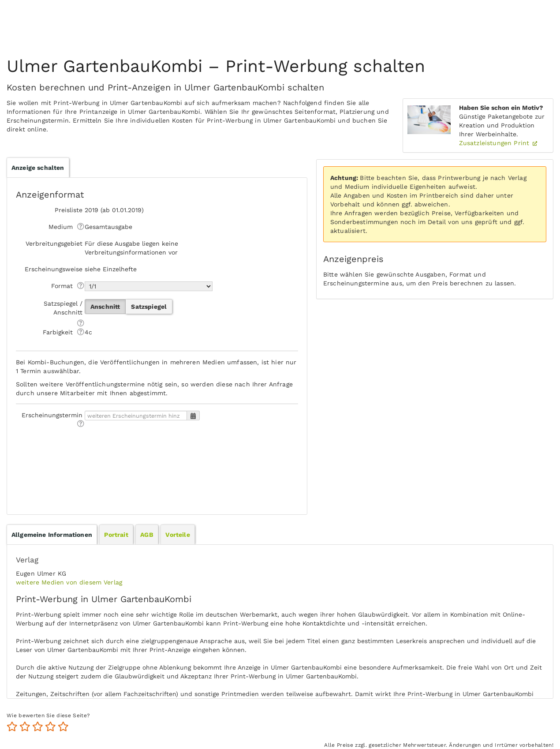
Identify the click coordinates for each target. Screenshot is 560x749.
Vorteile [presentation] (177, 535)
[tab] (52, 535)
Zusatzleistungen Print (495, 143)
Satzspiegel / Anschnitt (63, 308)
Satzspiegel (149, 307)
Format (62, 286)
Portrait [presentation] (116, 535)
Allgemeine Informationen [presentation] (52, 535)
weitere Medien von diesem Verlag (69, 582)
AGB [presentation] (147, 535)
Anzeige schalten (38, 168)
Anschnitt (105, 307)
